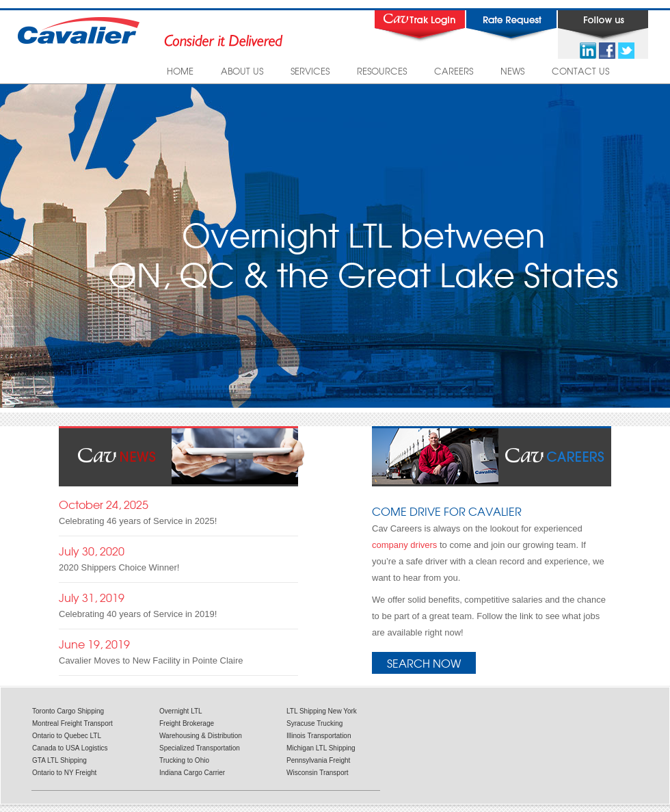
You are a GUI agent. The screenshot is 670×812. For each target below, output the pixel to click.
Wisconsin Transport (318, 773)
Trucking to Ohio (184, 760)
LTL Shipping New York (322, 711)
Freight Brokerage (187, 723)
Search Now (424, 663)
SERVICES (310, 71)
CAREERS (454, 71)
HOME (180, 71)
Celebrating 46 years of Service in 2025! (138, 521)
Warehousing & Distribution (201, 736)
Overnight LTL (181, 711)
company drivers (404, 545)
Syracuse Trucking (314, 723)
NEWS (512, 71)
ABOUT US (242, 71)
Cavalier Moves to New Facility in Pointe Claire (151, 660)
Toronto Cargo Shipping (68, 711)
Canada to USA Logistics (70, 748)
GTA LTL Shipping (59, 760)
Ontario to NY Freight (64, 773)
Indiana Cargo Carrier (192, 773)
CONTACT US (580, 71)
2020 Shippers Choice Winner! (119, 567)
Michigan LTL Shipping (321, 748)
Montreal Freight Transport (72, 723)
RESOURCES (382, 71)
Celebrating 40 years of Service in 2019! (138, 614)
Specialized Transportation (200, 748)
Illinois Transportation (319, 736)
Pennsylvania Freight (318, 760)
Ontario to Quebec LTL (67, 736)
